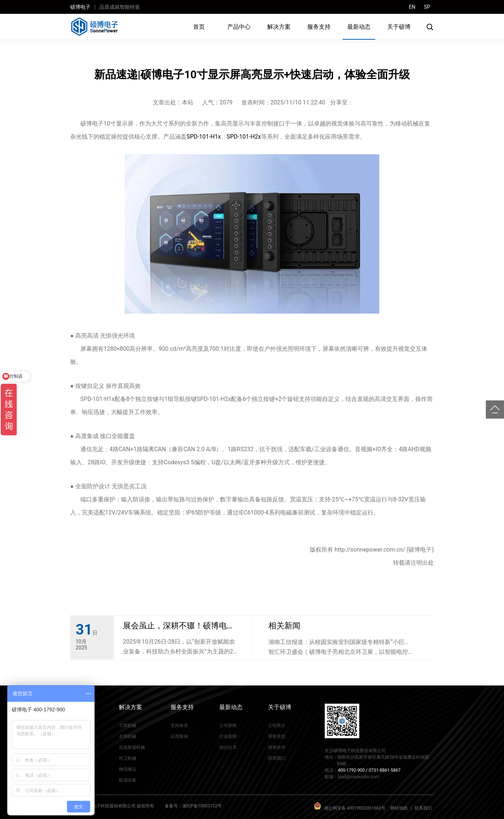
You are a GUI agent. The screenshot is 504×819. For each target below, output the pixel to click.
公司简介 (277, 725)
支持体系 (179, 725)
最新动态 (359, 27)
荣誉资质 (277, 736)
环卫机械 (128, 758)
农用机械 (128, 736)
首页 (199, 27)
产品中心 (239, 27)
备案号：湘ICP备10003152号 (193, 806)
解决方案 (279, 27)
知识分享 (228, 747)
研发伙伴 (277, 747)
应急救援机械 (132, 747)
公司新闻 (228, 725)
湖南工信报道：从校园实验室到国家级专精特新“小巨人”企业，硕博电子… (336, 643)
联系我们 (277, 758)
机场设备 (128, 780)
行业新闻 (228, 736)
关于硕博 (399, 27)
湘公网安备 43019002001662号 (355, 808)
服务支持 (319, 27)
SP (427, 7)
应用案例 (179, 736)
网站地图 (399, 808)
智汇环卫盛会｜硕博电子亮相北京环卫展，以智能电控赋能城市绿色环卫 (341, 653)
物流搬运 (128, 769)
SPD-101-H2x (244, 137)
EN (412, 7)
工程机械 (128, 725)
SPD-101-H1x (204, 137)
